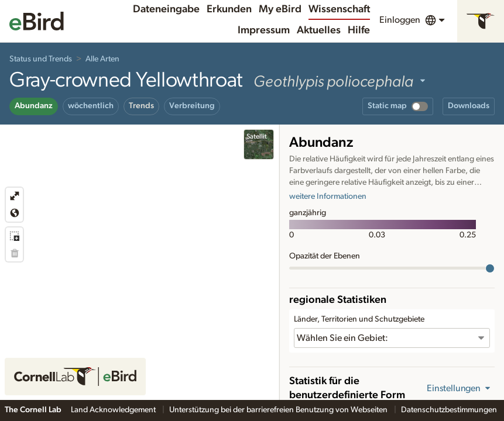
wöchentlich (91, 106)
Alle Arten (102, 59)
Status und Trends (41, 59)
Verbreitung (192, 106)
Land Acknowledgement (114, 410)
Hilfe (359, 30)
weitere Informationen (328, 196)
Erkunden (229, 9)
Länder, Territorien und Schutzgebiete (359, 319)
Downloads (469, 106)
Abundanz (34, 106)
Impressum (264, 30)
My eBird (280, 9)
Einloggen (400, 20)
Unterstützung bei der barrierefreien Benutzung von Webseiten (279, 410)
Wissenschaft (339, 9)
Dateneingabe (166, 9)
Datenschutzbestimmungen (450, 410)
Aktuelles (319, 30)
